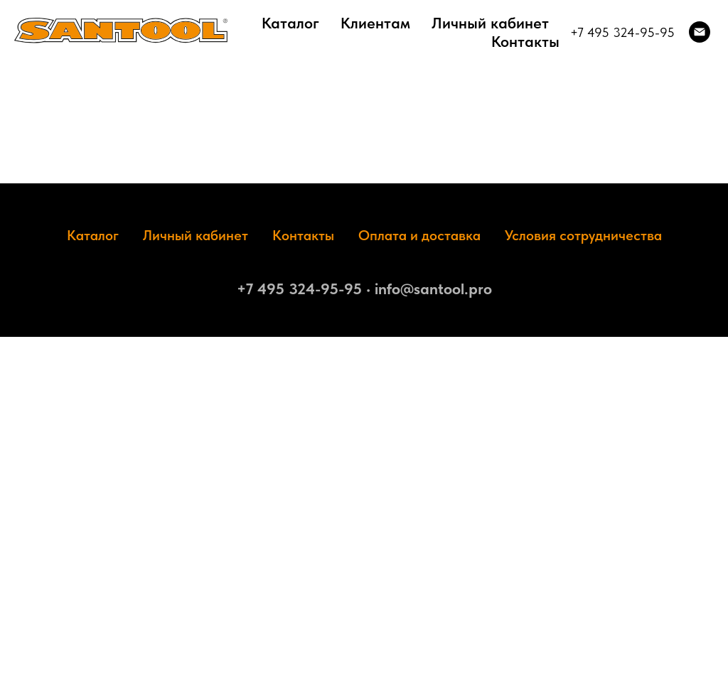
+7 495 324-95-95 (622, 32)
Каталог (290, 23)
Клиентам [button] (375, 23)
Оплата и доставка (419, 235)
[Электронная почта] (700, 32)
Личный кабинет (490, 23)
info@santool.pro (433, 289)
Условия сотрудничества (583, 235)
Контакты (525, 41)
